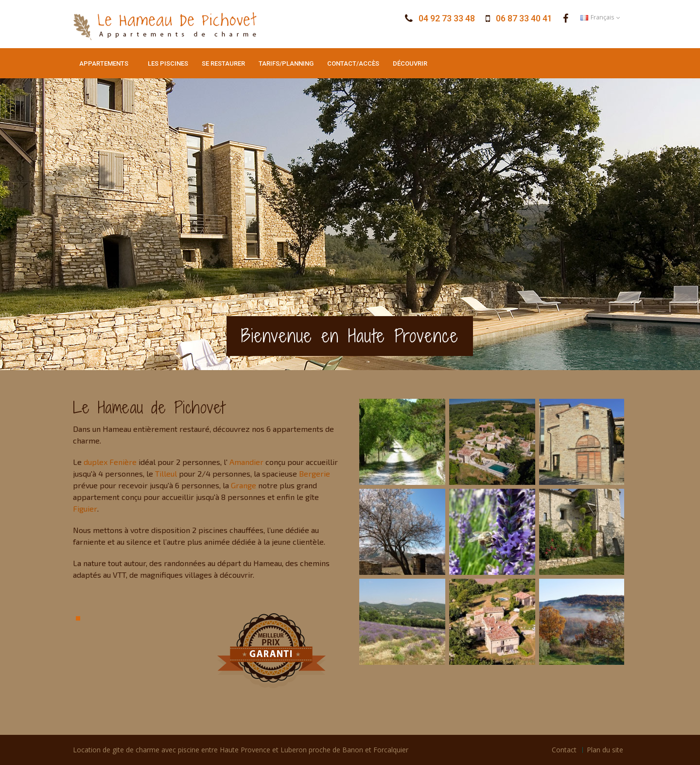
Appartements (104, 63)
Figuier (85, 508)
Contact (564, 750)
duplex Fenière (110, 462)
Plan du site (605, 750)
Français (600, 17)
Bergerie (315, 473)
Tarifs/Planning (286, 63)
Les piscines (168, 63)
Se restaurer (223, 63)
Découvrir (410, 63)
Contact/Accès (353, 63)
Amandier (246, 462)
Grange (244, 485)
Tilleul (166, 473)
